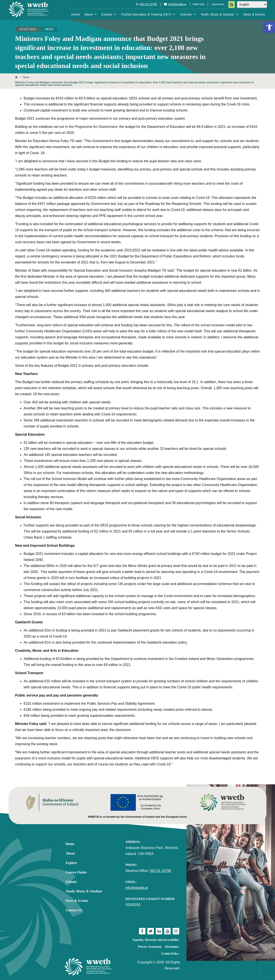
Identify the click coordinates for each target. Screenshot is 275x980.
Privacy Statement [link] (150, 947)
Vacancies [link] (218, 4)
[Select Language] (252, 5)
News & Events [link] (254, 14)
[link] (269, 27)
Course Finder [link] (76, 872)
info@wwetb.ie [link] (177, 4)
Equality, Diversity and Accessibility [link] (156, 940)
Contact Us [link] (74, 910)
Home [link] (76, 14)
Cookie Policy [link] (170, 954)
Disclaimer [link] (172, 947)
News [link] (49, 29)
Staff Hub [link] (199, 4)
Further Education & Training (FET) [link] (148, 14)
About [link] (91, 14)
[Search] (232, 5)
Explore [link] (109, 14)
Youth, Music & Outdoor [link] (220, 14)
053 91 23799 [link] (148, 4)
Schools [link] (188, 14)
